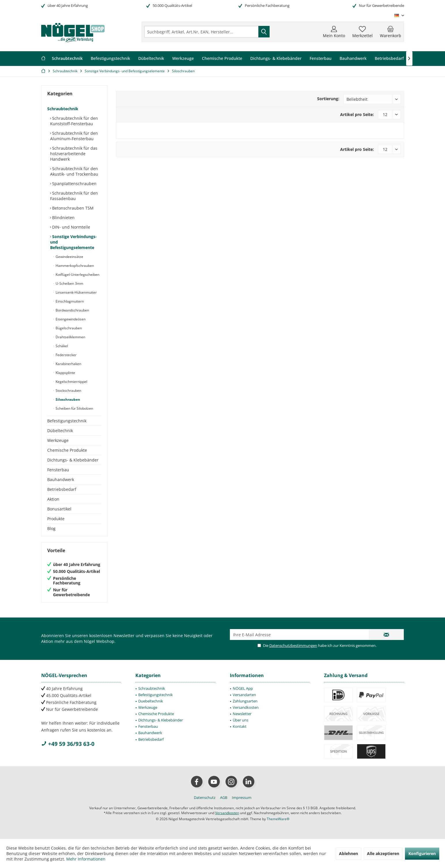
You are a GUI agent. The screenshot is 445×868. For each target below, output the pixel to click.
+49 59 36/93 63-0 (68, 744)
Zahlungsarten (245, 701)
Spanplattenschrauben (74, 184)
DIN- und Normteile (71, 227)
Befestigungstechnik (67, 421)
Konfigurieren (422, 853)
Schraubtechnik (63, 109)
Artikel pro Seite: (357, 114)
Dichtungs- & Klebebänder (73, 460)
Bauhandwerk (61, 479)
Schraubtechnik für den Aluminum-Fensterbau (74, 136)
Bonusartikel (59, 509)
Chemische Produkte (67, 450)
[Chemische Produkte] (222, 59)
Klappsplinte (65, 373)
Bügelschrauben (68, 328)
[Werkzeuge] (183, 59)
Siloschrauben (67, 399)
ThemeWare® (278, 819)
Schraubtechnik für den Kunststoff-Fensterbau (74, 121)
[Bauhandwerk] (353, 59)
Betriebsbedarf (62, 489)
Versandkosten (246, 707)
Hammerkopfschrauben (74, 266)
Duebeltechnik (151, 701)
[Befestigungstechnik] (110, 59)
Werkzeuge (58, 440)
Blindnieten (63, 218)
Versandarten (244, 695)
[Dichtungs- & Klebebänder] (276, 59)
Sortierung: (328, 99)
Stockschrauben (68, 391)
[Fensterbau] (321, 59)
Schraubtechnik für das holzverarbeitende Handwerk (74, 154)
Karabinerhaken (68, 364)
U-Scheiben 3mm (69, 283)
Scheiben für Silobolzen (74, 408)
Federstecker (66, 355)
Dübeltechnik (60, 431)
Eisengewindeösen (70, 319)
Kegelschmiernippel (71, 382)
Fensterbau (58, 470)
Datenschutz (205, 797)
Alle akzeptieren (383, 853)
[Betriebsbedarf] (389, 59)
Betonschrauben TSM (72, 208)
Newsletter (242, 714)
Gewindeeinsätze (69, 257)
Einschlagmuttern (69, 301)
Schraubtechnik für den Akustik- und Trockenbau (74, 171)
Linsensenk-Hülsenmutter (76, 292)
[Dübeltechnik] (151, 59)
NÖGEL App (243, 688)
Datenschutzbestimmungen (293, 645)
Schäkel (61, 346)
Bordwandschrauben (72, 310)
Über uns (241, 720)
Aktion (53, 499)
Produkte (56, 519)
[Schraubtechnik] (67, 59)
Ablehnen (349, 853)
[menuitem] (391, 32)
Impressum (242, 797)
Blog (51, 528)
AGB (224, 797)
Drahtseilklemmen (70, 337)
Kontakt (240, 726)
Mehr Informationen (86, 859)
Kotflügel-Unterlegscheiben (77, 275)
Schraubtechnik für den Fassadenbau (74, 196)
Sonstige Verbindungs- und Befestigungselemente (73, 242)
